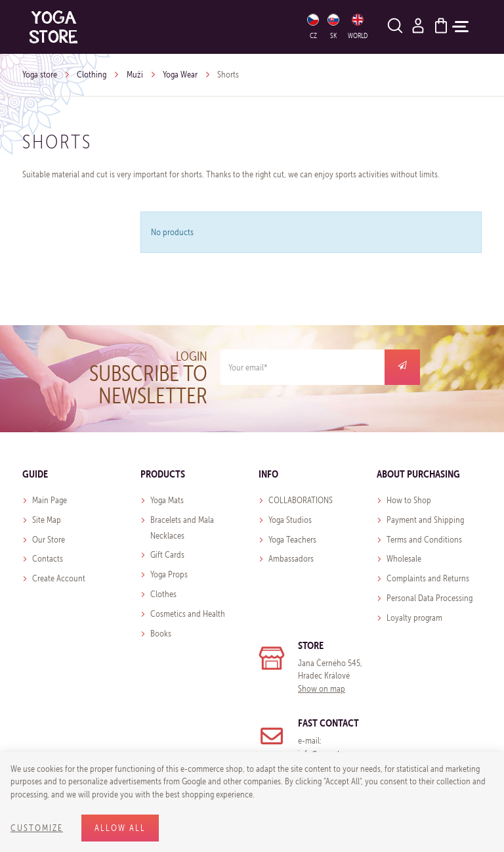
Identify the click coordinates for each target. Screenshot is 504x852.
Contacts (48, 559)
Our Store (49, 540)
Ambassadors (291, 559)
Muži (135, 75)
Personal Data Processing (430, 598)
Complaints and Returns (428, 578)
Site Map (47, 520)
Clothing (92, 75)
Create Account (59, 578)
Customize (37, 828)
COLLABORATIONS (301, 500)
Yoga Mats (167, 500)
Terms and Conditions (424, 540)
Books (161, 634)
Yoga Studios (290, 520)
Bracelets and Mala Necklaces (182, 528)
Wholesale (404, 559)
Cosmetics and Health (188, 614)
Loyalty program (414, 618)
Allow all (120, 828)
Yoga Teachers (292, 540)
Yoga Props (169, 574)
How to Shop (409, 500)
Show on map (322, 689)
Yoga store (40, 75)
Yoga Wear (180, 75)
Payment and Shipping (425, 520)
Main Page (50, 500)
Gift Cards (167, 555)
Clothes (163, 594)
